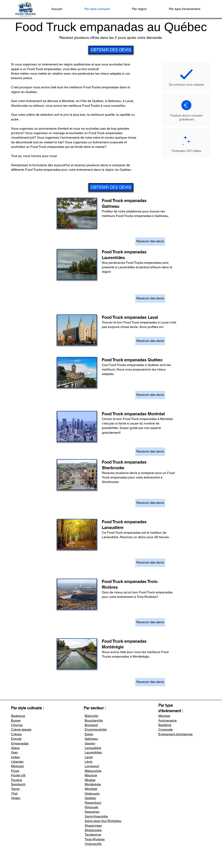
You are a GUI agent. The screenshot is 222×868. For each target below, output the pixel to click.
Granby (90, 743)
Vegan (16, 798)
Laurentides (93, 752)
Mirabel (90, 780)
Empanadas (20, 743)
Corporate (166, 729)
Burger (16, 720)
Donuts (16, 739)
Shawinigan (93, 826)
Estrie (89, 734)
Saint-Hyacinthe (96, 816)
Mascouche (93, 771)
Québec (90, 798)
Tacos (15, 789)
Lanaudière (93, 748)
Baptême (165, 725)
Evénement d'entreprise (175, 734)
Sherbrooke (93, 830)
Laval (89, 757)
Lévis (89, 762)
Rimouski (92, 807)
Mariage (164, 716)
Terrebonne (93, 835)
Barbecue (18, 716)
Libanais (17, 762)
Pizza (15, 771)
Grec (14, 752)
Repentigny (93, 803)
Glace (15, 748)
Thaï (14, 793)
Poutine (17, 780)
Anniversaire (168, 720)
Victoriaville (93, 844)
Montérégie (93, 784)
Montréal (91, 789)
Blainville (91, 716)
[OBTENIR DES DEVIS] (111, 50)
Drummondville (96, 729)
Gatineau (91, 739)
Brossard (91, 725)
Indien (16, 757)
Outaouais (92, 793)
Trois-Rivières (95, 839)
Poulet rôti (18, 775)
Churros (17, 725)
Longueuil (92, 766)
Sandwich (18, 784)
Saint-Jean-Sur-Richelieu (103, 821)
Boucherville (94, 720)
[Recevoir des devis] (150, 241)
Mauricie (91, 775)
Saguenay (92, 812)
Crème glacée (21, 729)
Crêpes (16, 734)
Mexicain (18, 766)
